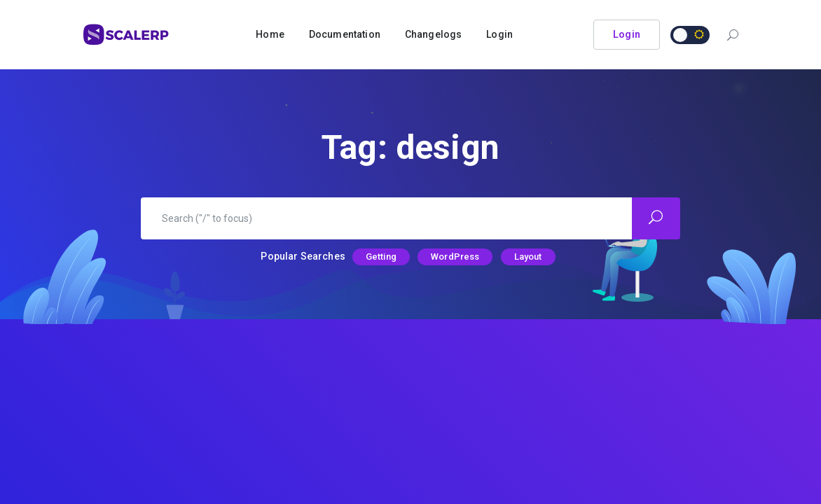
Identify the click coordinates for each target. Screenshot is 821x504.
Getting (381, 257)
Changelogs (434, 34)
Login (499, 34)
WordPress (455, 257)
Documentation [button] (345, 34)
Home (270, 34)
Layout (528, 257)
